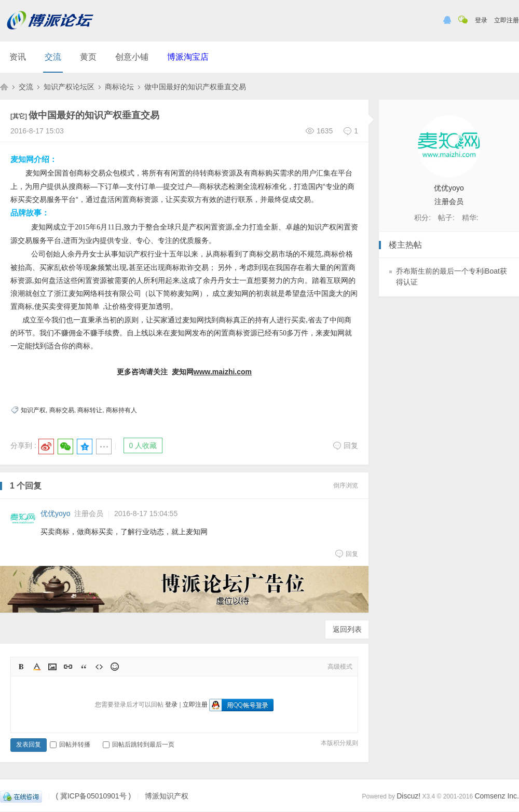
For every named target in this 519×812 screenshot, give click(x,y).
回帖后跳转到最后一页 (139, 745)
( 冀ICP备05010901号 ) (93, 796)
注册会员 (89, 513)
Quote (84, 667)
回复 (345, 445)
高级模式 (340, 667)
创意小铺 (132, 57)
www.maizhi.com (223, 372)
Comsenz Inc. (497, 796)
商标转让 (90, 410)
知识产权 (33, 410)
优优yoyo (56, 513)
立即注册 (507, 20)
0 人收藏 (143, 445)
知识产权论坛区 (69, 87)
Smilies (115, 667)
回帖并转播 (70, 745)
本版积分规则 (339, 743)
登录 (481, 20)
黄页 (88, 57)
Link (68, 667)
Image (52, 667)
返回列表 (347, 629)
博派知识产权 (4, 87)
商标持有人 (121, 410)
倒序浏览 (346, 485)
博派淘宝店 (188, 57)
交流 (53, 57)
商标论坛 (119, 87)
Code (99, 667)
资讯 (18, 57)
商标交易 (62, 410)
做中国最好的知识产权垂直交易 (195, 87)
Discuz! (408, 796)
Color (37, 667)
